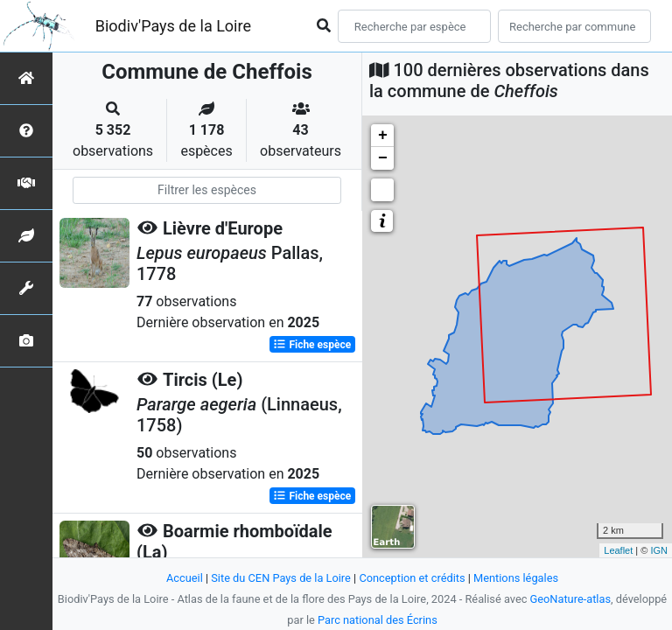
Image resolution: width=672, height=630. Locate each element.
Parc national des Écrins (378, 620)
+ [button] (383, 136)
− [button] (383, 158)
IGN (659, 550)
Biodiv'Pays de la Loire (173, 26)
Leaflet (618, 550)
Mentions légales (516, 578)
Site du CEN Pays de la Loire (281, 578)
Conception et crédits (412, 578)
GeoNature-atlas (571, 599)
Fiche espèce (312, 345)
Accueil (185, 578)
